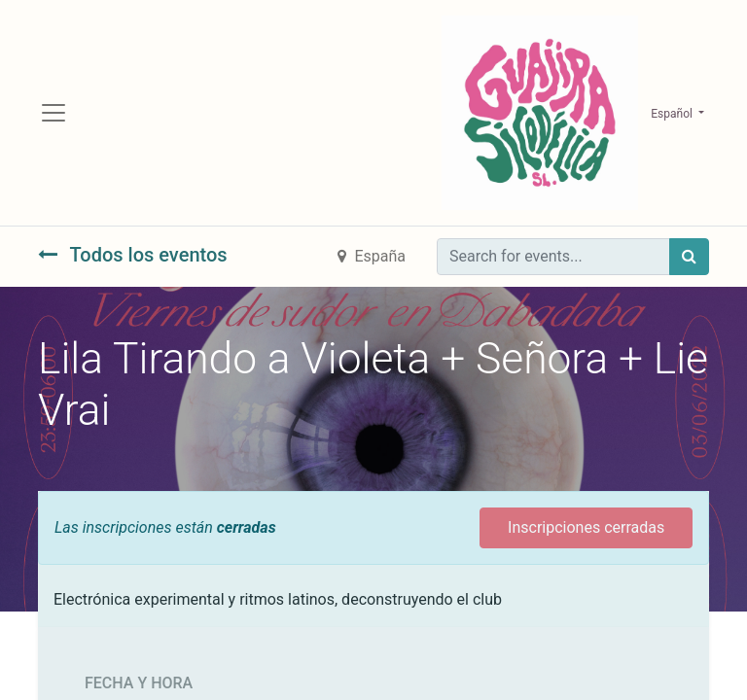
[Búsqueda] (689, 257)
